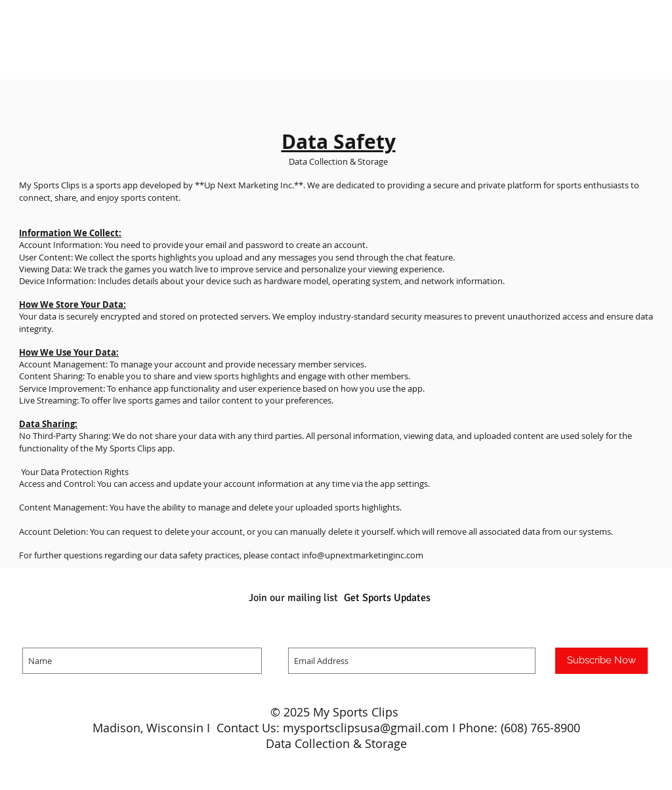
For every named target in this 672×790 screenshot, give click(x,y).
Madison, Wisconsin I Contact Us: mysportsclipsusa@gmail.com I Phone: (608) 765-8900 (336, 728)
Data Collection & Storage (336, 743)
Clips (387, 712)
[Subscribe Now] (601, 661)
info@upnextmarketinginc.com (363, 555)
